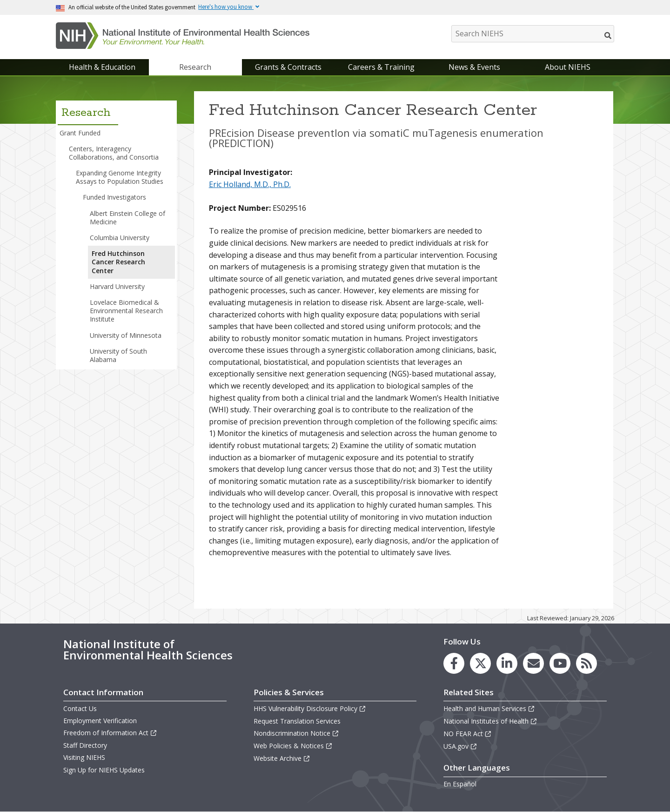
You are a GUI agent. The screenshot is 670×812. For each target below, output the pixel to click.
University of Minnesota (126, 335)
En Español (460, 784)
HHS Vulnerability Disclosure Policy (310, 708)
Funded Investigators (114, 197)
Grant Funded (80, 133)
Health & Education (102, 67)
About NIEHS (568, 67)
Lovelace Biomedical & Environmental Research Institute (126, 311)
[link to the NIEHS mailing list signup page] (533, 663)
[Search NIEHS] (533, 34)
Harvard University (117, 286)
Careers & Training (381, 67)
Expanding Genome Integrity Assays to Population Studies (120, 177)
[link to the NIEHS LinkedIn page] (507, 663)
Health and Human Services (489, 708)
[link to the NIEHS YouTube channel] (560, 663)
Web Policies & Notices (293, 746)
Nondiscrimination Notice (296, 733)
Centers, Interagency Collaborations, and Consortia (114, 153)
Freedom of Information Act (110, 733)
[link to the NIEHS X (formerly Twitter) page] (480, 663)
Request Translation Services (297, 721)
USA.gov (460, 746)
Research (195, 67)
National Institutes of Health (490, 721)
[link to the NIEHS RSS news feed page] (586, 663)
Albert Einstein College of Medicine (127, 218)
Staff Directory (85, 745)
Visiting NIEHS (84, 757)
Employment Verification (100, 721)
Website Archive (282, 758)
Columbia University (120, 238)
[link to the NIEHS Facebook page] (454, 663)
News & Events (474, 67)
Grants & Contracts (288, 67)
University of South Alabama (118, 355)
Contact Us (80, 708)
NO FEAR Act (468, 734)
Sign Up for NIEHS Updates (104, 770)
